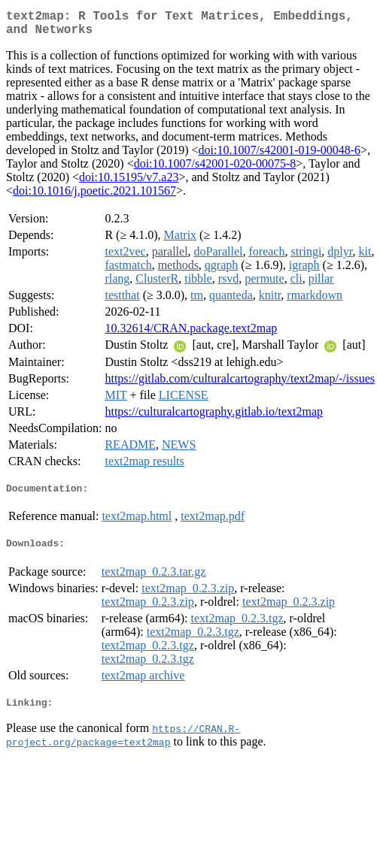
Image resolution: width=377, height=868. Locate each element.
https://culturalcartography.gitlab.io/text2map (214, 417)
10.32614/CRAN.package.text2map (191, 334)
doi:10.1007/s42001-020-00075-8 (215, 169)
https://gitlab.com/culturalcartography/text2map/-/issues (240, 384)
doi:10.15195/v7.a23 (129, 183)
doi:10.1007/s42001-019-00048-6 (280, 156)
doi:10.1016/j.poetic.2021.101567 (94, 197)
